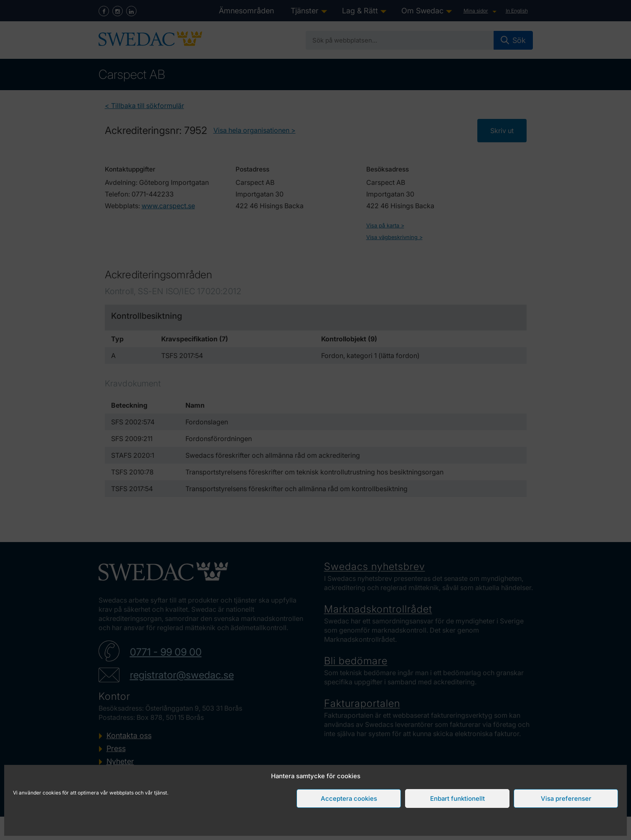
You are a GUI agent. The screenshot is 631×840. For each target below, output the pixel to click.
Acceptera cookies (349, 798)
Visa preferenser (566, 798)
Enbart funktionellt (457, 798)
